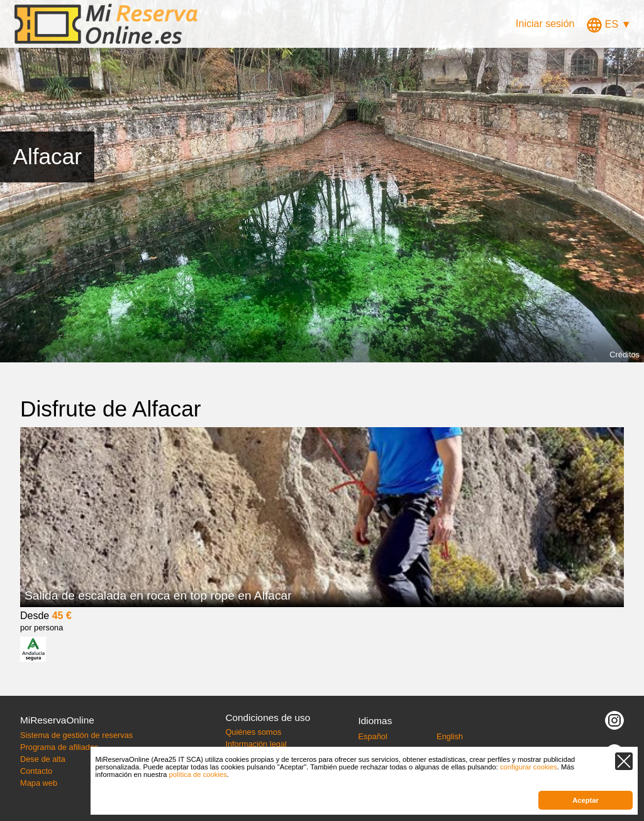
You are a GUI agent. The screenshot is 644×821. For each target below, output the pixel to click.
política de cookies (198, 774)
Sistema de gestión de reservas (76, 735)
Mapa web (39, 783)
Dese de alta (43, 759)
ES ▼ (609, 24)
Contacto (36, 771)
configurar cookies (529, 767)
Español (373, 736)
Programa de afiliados (59, 747)
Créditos (625, 355)
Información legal (256, 744)
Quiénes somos (253, 732)
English (450, 736)
